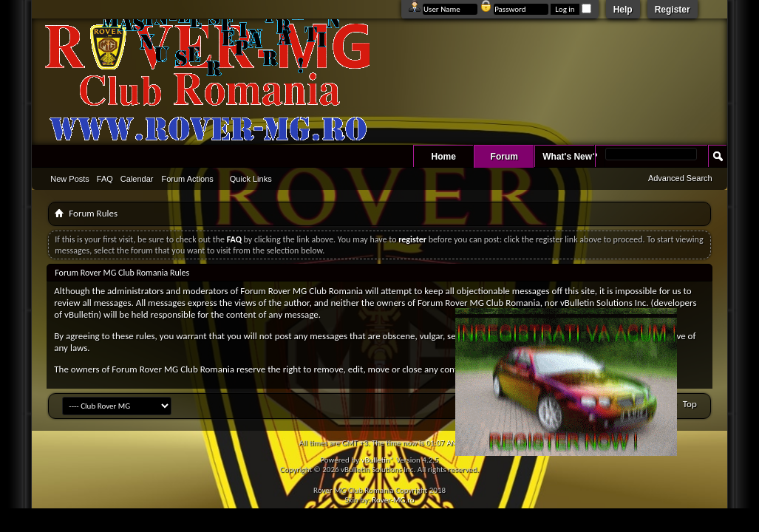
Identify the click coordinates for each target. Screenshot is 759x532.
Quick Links (251, 179)
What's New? (570, 157)
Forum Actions (188, 179)
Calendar (137, 179)
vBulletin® (377, 460)
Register (673, 10)
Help (623, 10)
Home (444, 157)
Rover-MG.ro (393, 500)
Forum (504, 157)
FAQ (105, 179)
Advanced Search (680, 178)
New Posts (70, 179)
